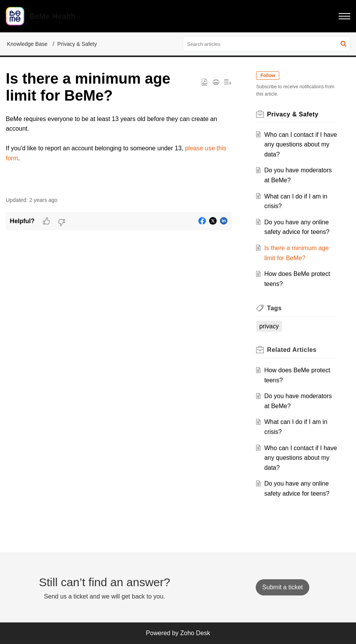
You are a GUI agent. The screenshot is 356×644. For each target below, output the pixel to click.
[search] (267, 44)
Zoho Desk (195, 633)
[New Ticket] (283, 587)
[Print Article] (216, 82)
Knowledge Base (27, 44)
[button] (344, 16)
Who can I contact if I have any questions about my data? (301, 145)
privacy (269, 326)
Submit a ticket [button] (283, 587)
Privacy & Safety (77, 44)
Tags (274, 308)
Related (292, 350)
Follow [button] (268, 76)
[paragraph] (119, 139)
